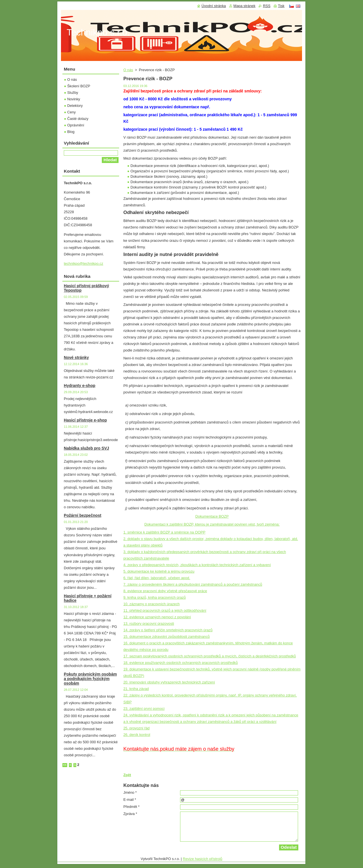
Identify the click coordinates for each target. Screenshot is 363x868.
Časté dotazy (78, 119)
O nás (128, 70)
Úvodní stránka (214, 6)
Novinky (74, 99)
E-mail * (130, 800)
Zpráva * (130, 814)
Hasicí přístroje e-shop (85, 420)
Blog (71, 132)
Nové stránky (76, 357)
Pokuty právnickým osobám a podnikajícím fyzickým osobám (90, 679)
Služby (73, 93)
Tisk (281, 6)
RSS (267, 6)
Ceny (71, 112)
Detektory (75, 106)
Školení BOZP (79, 86)
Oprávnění (76, 125)
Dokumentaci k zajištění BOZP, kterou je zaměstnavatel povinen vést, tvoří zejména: (212, 524)
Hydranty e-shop (80, 386)
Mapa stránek (244, 6)
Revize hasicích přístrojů (203, 859)
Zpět (127, 775)
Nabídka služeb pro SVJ (86, 448)
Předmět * (131, 807)
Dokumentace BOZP (212, 516)
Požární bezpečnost (83, 515)
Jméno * (130, 792)
